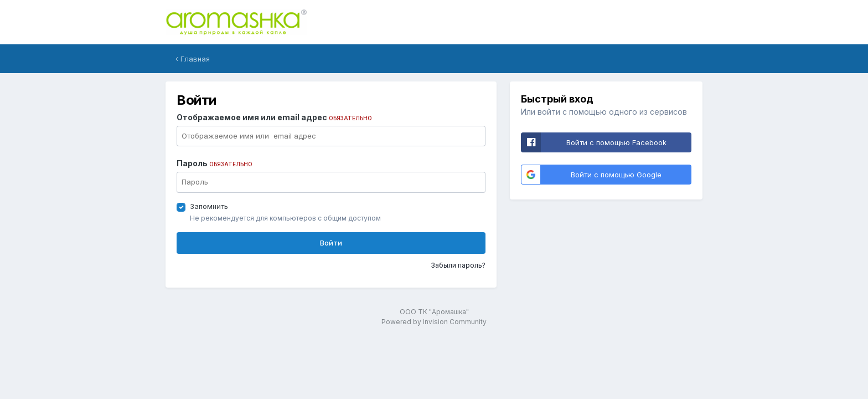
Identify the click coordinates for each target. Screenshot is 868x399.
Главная (193, 59)
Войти (331, 243)
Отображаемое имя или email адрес (274, 117)
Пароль (215, 163)
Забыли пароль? (458, 265)
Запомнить (209, 206)
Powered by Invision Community (434, 322)
